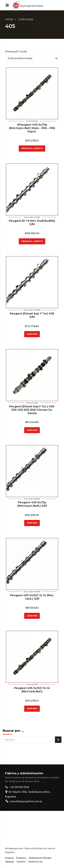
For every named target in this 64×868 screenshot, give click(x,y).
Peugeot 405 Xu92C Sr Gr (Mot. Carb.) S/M (32, 597)
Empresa (9, 858)
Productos (21, 858)
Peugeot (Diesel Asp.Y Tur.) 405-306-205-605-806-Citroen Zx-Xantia (32, 410)
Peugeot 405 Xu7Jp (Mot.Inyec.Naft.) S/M (32, 504)
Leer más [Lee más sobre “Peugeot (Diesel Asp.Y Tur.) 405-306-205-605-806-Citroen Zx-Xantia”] (32, 430)
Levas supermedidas (32, 217)
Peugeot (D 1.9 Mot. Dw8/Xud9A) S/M (32, 223)
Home (9, 19)
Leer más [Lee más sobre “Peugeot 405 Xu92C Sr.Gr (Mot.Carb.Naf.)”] (32, 708)
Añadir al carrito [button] (32, 148)
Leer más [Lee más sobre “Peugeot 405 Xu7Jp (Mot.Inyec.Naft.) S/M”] (32, 523)
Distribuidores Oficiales (40, 858)
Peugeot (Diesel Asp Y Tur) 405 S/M (32, 315)
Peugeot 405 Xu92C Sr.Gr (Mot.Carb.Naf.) (32, 690)
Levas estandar (32, 121)
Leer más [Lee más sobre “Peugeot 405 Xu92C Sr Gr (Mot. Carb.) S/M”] (32, 616)
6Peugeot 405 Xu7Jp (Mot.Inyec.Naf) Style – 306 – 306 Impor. (32, 128)
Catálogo (10, 862)
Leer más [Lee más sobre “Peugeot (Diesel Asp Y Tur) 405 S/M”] (32, 334)
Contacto (21, 862)
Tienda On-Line (35, 862)
